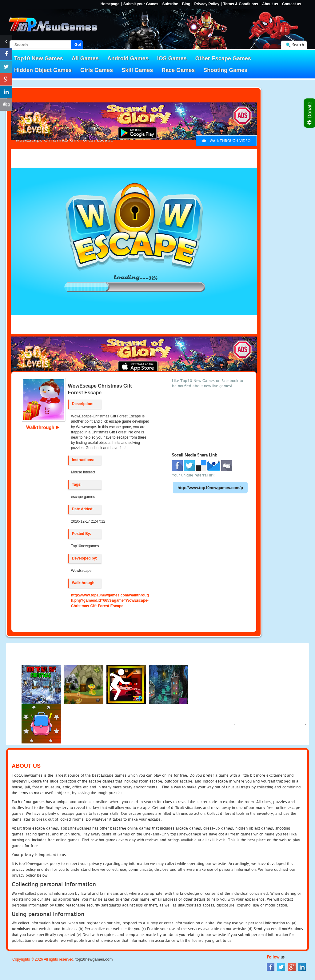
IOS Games (172, 58)
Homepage (110, 4)
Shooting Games (225, 70)
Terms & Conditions (241, 4)
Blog (186, 4)
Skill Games (137, 70)
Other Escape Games (223, 58)
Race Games (178, 70)
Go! (78, 44)
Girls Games (97, 70)
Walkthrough (43, 427)
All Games (85, 58)
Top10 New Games (39, 58)
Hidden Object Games (43, 70)
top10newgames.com (94, 959)
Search (298, 45)
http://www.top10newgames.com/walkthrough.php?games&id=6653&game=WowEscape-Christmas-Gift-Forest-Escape (110, 600)
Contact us (292, 4)
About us (270, 4)
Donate (310, 113)
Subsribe (170, 4)
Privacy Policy (207, 4)
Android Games (128, 58)
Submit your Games (141, 4)
